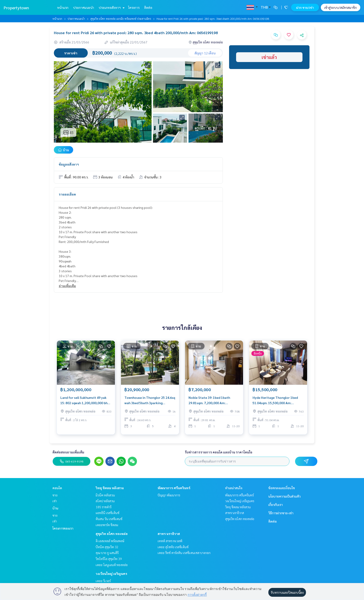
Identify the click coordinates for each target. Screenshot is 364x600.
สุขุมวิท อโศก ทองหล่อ (112, 534)
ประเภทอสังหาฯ (111, 7)
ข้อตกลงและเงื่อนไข (282, 488)
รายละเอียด (67, 194)
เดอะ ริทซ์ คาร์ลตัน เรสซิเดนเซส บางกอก (184, 553)
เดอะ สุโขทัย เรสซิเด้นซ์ (173, 547)
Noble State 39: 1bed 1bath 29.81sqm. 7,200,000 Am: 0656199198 (209, 401)
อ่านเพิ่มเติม (67, 286)
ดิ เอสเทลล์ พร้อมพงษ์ (110, 541)
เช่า (55, 501)
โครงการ (134, 7)
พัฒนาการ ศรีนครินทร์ (174, 488)
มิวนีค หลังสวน (105, 495)
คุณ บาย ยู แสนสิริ (107, 553)
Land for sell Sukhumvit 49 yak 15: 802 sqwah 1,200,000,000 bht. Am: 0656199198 (85, 401)
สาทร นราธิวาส (169, 534)
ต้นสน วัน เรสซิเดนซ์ (109, 519)
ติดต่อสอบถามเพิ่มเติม (68, 452)
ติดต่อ (148, 7)
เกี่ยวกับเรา (276, 505)
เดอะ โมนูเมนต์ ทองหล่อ (112, 565)
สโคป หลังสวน (105, 501)
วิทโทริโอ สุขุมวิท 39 (109, 559)
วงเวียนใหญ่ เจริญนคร (111, 574)
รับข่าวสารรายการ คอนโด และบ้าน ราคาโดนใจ (219, 452)
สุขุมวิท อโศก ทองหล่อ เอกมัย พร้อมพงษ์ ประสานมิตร (121, 19)
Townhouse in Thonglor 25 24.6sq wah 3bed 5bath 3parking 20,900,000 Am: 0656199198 (150, 401)
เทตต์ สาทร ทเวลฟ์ (170, 541)
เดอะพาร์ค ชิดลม (107, 525)
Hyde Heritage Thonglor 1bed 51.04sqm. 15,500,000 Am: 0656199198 (275, 401)
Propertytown (16, 8)
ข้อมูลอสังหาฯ (69, 164)
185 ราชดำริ (104, 507)
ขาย (55, 495)
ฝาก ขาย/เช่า (305, 7)
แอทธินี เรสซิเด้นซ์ (107, 513)
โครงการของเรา (63, 528)
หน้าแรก (63, 7)
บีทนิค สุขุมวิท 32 (107, 547)
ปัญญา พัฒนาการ (169, 495)
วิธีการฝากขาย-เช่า (281, 513)
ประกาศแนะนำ (84, 7)
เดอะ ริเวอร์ (103, 581)
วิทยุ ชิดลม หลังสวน (110, 488)
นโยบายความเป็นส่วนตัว (284, 496)
